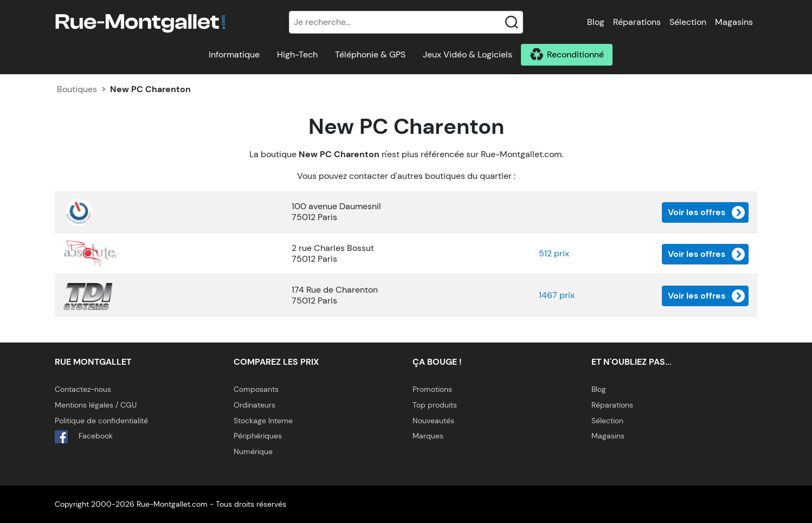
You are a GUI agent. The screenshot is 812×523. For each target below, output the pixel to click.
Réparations (637, 22)
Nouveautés (433, 421)
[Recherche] (406, 22)
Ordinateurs (254, 405)
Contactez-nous (83, 389)
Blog (596, 22)
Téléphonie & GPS (370, 54)
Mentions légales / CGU (96, 405)
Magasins (734, 22)
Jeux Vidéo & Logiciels (468, 54)
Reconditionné (575, 54)
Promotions (432, 389)
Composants (256, 389)
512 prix (554, 253)
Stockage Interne (263, 421)
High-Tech (297, 54)
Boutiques (77, 89)
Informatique (234, 54)
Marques (428, 436)
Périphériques (258, 436)
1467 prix (557, 295)
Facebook (84, 437)
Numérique (253, 451)
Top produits (435, 405)
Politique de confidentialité (101, 421)
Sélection (688, 22)
